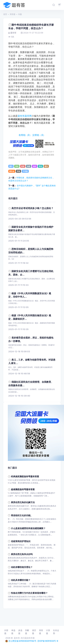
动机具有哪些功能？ (21, 580)
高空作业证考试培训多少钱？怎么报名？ (32, 208)
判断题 (27, 632)
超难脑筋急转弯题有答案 (23, 489)
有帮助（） (25, 135)
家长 (46, 166)
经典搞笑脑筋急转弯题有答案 (25, 476)
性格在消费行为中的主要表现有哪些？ (29, 593)
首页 (5, 14)
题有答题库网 (25, 116)
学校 (18, 171)
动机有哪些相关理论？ (22, 567)
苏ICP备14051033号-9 (48, 641)
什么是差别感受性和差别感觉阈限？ (28, 528)
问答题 (6, 632)
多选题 (20, 632)
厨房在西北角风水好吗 (22, 554)
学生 (40, 166)
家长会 (12, 171)
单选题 (13, 632)
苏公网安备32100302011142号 (22, 641)
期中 (11, 166)
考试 (17, 166)
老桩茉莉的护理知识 (21, 541)
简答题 (13, 14)
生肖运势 (56, 632)
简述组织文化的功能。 (22, 515)
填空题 (34, 632)
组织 (35, 166)
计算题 (48, 632)
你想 (29, 166)
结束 (23, 166)
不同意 (25, 171)
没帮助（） (39, 135)
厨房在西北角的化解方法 (23, 502)
